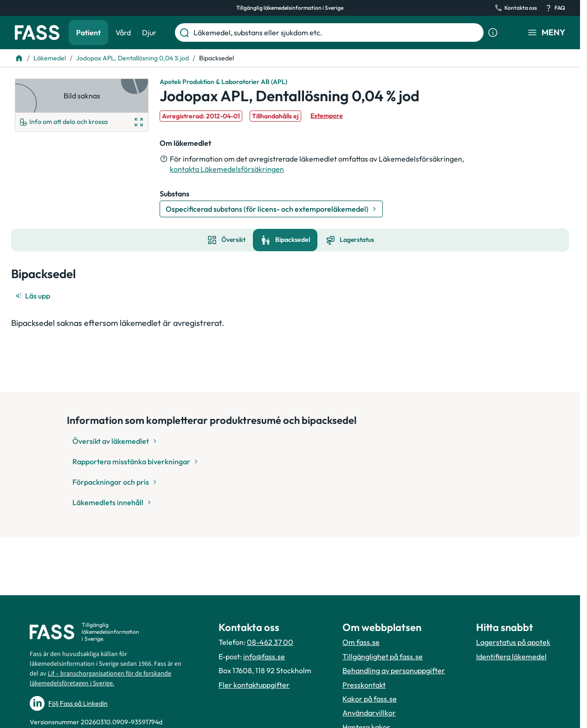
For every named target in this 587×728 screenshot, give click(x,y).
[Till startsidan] (19, 58)
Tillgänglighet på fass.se (383, 656)
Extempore (327, 116)
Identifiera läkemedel (511, 656)
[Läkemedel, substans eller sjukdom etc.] (337, 32)
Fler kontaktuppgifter (254, 685)
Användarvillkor (369, 713)
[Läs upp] (33, 296)
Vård (123, 32)
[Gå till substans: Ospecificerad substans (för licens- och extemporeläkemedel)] (271, 209)
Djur (149, 32)
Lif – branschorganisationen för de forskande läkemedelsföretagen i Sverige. (100, 679)
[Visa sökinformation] (493, 32)
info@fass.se (264, 656)
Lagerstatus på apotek (513, 642)
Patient (88, 32)
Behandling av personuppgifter (394, 670)
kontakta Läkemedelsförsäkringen (227, 169)
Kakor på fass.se (370, 699)
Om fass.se (361, 642)
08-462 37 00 (270, 642)
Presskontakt (364, 685)
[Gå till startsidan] (37, 32)
